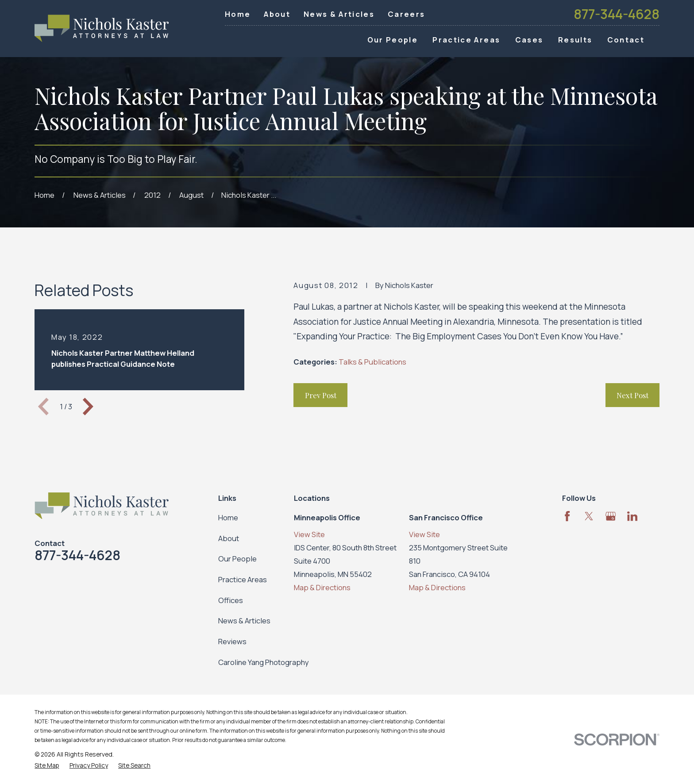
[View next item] (88, 407)
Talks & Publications (372, 362)
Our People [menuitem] (393, 40)
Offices (231, 600)
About (277, 14)
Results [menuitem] (575, 40)
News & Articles (339, 14)
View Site (309, 534)
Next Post (632, 395)
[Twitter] (589, 516)
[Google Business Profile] (611, 516)
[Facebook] (567, 516)
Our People (237, 559)
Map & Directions (322, 587)
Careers (406, 14)
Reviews (232, 641)
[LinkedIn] (632, 516)
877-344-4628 (617, 14)
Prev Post (321, 395)
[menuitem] (47, 765)
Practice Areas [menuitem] (466, 40)
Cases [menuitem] (529, 40)
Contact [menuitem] (626, 40)
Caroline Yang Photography (264, 662)
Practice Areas (243, 579)
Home (238, 14)
